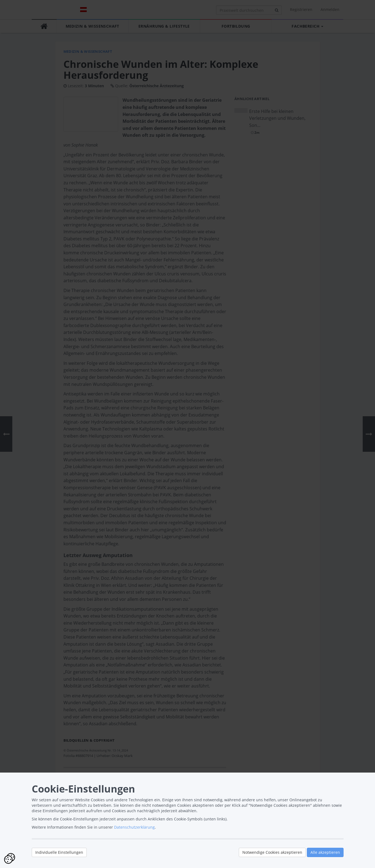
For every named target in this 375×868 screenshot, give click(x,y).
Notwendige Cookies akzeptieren (272, 852)
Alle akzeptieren (325, 852)
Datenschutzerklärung (134, 827)
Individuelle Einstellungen (59, 852)
